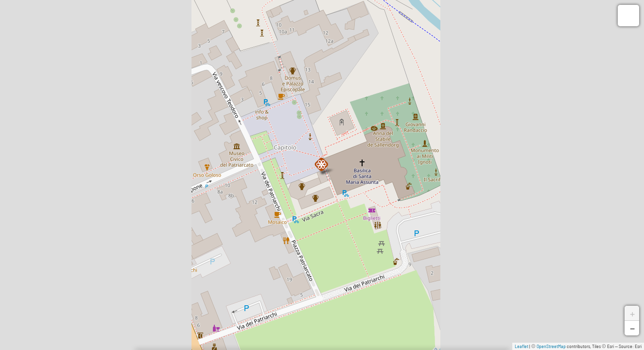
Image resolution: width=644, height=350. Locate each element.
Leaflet (522, 346)
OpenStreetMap (551, 346)
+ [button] (632, 313)
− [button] (632, 328)
